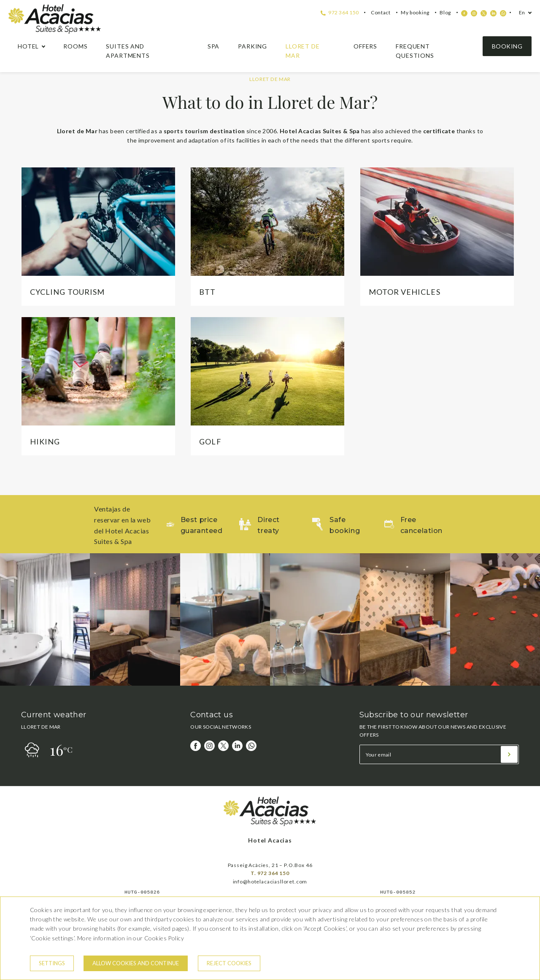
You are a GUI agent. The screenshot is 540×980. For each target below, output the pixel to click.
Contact (381, 12)
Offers (365, 46)
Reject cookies (229, 963)
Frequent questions (415, 51)
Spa (214, 46)
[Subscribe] (509, 754)
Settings (52, 963)
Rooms (75, 46)
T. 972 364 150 (270, 873)
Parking (252, 46)
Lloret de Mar (303, 51)
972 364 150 (340, 12)
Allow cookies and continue (136, 963)
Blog (445, 12)
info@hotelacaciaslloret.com (270, 882)
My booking (415, 12)
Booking (507, 46)
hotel (28, 46)
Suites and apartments (128, 51)
